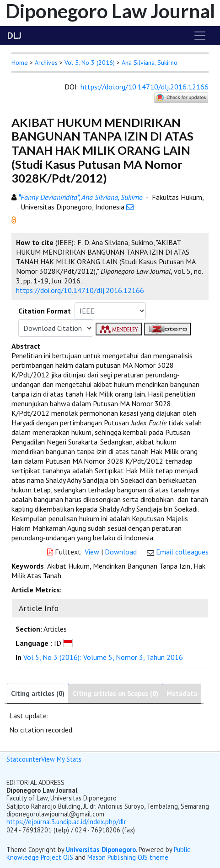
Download (121, 552)
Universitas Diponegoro (101, 850)
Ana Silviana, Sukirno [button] (150, 63)
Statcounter (24, 759)
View (92, 552)
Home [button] (20, 63)
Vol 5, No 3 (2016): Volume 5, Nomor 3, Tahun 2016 (103, 657)
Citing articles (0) (38, 693)
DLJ (14, 36)
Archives (46, 63)
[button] (14, 219)
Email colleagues (182, 552)
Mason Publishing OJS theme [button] (128, 857)
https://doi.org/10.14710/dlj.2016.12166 (145, 87)
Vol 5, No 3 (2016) (90, 63)
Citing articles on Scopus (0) (115, 693)
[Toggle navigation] (200, 36)
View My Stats (61, 759)
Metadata (182, 693)
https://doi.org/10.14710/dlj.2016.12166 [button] (80, 290)
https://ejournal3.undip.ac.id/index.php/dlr (66, 822)
